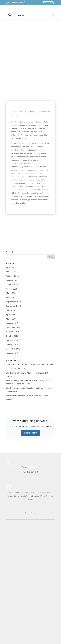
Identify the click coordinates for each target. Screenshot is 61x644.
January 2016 (12, 353)
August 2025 (12, 289)
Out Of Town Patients (15, 369)
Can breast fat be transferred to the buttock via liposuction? (29, 222)
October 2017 (12, 336)
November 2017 (13, 332)
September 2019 (13, 302)
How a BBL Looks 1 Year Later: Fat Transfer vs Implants (30, 364)
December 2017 (13, 327)
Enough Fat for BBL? (15, 227)
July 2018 (10, 310)
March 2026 (11, 272)
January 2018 (12, 323)
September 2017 (13, 340)
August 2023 (12, 298)
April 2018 (11, 315)
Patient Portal (48, 3)
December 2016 (13, 349)
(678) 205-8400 (33, 467)
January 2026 (12, 280)
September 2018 (13, 306)
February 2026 (12, 276)
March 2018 (11, 319)
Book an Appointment (16, 3)
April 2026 (11, 268)
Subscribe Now (30, 433)
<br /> (30, 579)
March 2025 (11, 293)
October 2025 (12, 285)
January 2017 (12, 345)
